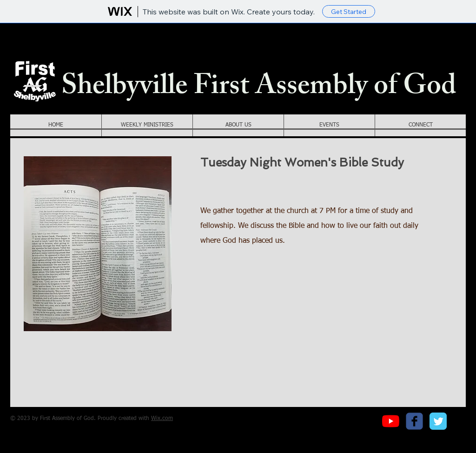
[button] (147, 125)
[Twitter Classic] (438, 421)
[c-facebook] (414, 421)
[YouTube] (391, 421)
